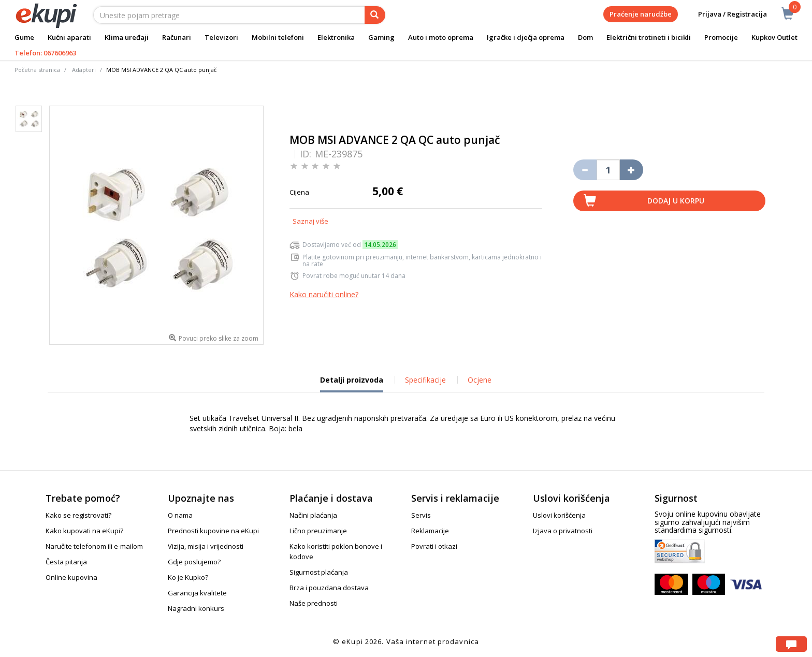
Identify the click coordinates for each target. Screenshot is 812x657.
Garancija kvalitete (197, 593)
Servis (421, 515)
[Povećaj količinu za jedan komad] (632, 170)
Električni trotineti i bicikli (649, 37)
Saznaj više (310, 221)
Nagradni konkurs (196, 608)
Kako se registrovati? (78, 515)
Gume (24, 37)
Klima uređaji (127, 37)
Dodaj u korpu (676, 201)
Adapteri (84, 70)
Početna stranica (37, 70)
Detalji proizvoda (352, 384)
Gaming (381, 37)
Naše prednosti (314, 603)
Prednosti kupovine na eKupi (213, 531)
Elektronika (336, 37)
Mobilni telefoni (278, 37)
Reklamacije (430, 531)
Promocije (721, 37)
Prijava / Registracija (725, 14)
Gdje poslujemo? (194, 562)
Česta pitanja (66, 562)
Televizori (221, 37)
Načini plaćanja (313, 515)
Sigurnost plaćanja (319, 572)
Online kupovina (71, 577)
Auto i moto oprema (441, 37)
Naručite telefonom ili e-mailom (94, 546)
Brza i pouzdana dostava (329, 588)
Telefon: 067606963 (45, 53)
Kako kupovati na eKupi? (84, 531)
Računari (177, 37)
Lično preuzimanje (318, 531)
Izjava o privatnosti (563, 531)
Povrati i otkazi (434, 546)
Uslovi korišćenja (559, 515)
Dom (585, 37)
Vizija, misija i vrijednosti (206, 546)
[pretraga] (375, 15)
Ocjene (480, 380)
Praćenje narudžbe (641, 14)
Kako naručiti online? (324, 294)
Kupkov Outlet (774, 37)
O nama (180, 515)
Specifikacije (425, 380)
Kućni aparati (69, 37)
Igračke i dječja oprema (526, 37)
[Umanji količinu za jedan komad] (585, 170)
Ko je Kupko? (188, 577)
